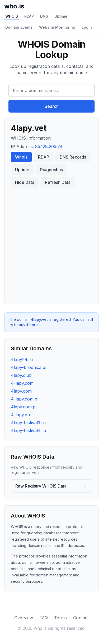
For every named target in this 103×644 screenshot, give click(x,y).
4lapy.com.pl (24, 407)
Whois (21, 157)
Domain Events (19, 27)
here (34, 325)
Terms (60, 618)
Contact (81, 618)
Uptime (61, 16)
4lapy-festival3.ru (28, 423)
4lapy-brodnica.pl (29, 367)
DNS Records (73, 157)
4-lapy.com (22, 383)
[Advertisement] (51, 244)
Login (87, 27)
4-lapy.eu (20, 415)
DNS (44, 16)
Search (52, 106)
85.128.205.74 (49, 146)
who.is (14, 6)
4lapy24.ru (22, 359)
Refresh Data (58, 182)
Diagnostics (51, 170)
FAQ (44, 618)
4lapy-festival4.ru (28, 430)
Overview (24, 618)
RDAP (29, 16)
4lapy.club (21, 375)
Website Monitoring (57, 27)
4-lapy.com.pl (25, 399)
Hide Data (25, 182)
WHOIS (12, 16)
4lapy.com (21, 391)
